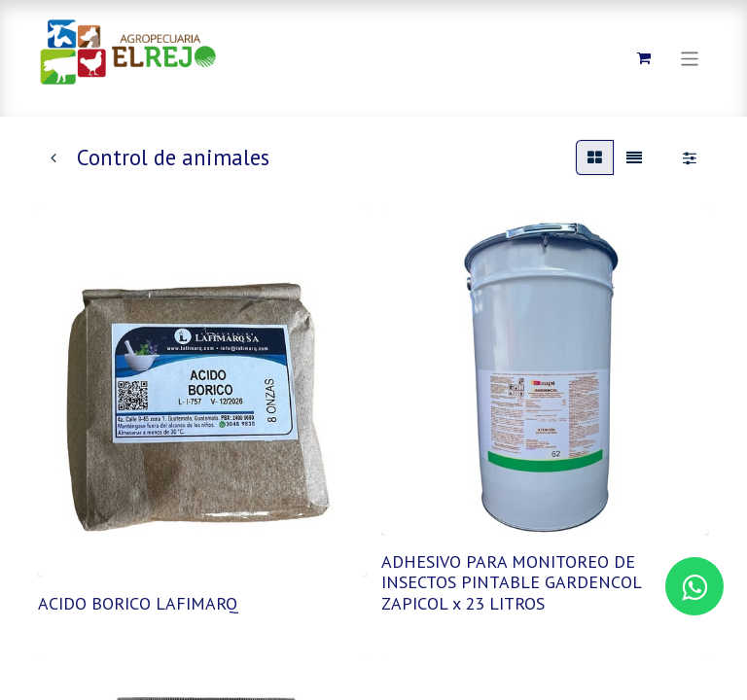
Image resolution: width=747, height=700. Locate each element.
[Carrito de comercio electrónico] (644, 58)
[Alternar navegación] (690, 58)
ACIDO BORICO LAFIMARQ (138, 603)
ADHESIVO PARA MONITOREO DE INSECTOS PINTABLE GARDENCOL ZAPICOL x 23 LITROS (511, 582)
